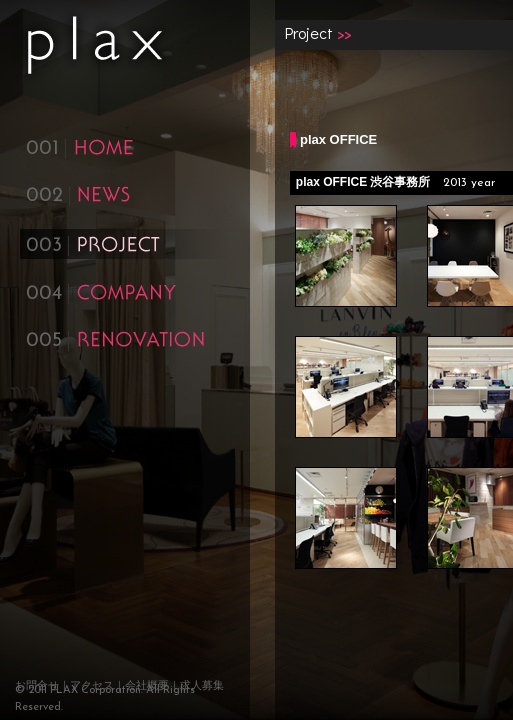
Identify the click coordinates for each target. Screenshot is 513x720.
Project (309, 32)
